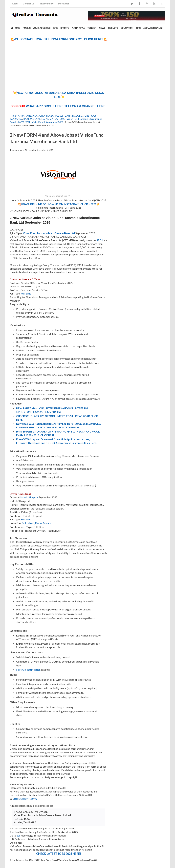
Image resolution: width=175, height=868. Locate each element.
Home (16, 28)
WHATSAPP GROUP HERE (45, 106)
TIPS (138, 28)
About (15, 4)
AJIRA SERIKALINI (153, 28)
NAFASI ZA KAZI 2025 (53, 119)
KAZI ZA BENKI (32, 119)
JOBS (86, 116)
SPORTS (65, 28)
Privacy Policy (46, 4)
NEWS (102, 28)
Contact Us (29, 4)
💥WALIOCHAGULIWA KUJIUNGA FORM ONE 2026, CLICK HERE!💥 (59, 39)
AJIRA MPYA (78, 28)
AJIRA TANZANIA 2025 (51, 116)
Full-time (26, 294)
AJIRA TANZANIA (27, 116)
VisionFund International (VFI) (47, 122)
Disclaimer (64, 4)
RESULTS (113, 28)
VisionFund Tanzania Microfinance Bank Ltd (49, 233)
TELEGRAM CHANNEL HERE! (85, 106)
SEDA (100, 240)
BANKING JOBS (74, 116)
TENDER (92, 28)
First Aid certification (28, 670)
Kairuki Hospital (29, 497)
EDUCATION (127, 28)
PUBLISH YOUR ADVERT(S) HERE (40, 28)
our (18, 836)
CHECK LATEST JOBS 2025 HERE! (59, 854)
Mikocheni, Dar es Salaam (36, 523)
